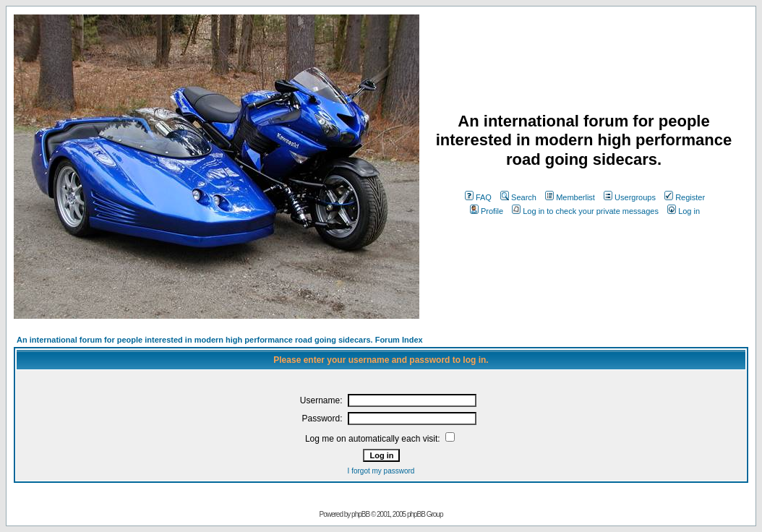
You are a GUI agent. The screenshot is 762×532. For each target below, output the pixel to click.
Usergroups (630, 197)
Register (685, 197)
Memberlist (570, 197)
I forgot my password (381, 471)
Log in (684, 211)
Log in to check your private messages (585, 211)
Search (518, 197)
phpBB (360, 514)
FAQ (478, 197)
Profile (487, 211)
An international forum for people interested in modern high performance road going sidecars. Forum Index (220, 340)
